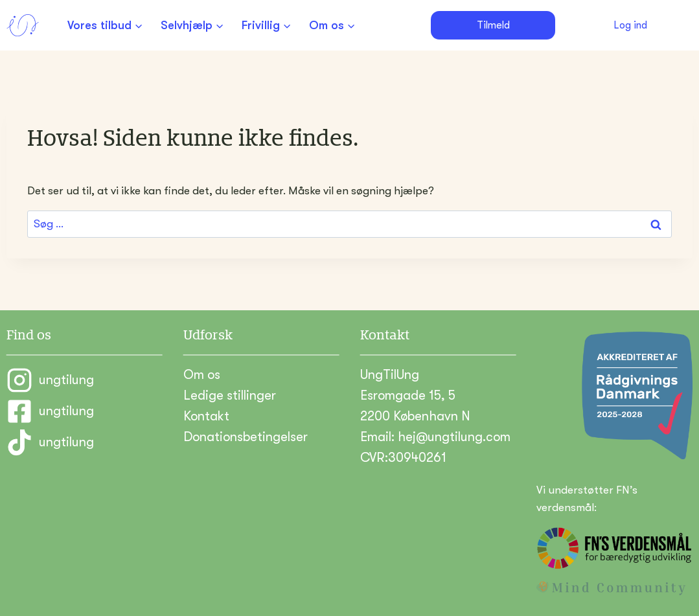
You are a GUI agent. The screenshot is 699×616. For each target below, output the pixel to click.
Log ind (630, 25)
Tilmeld (493, 25)
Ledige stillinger (230, 395)
